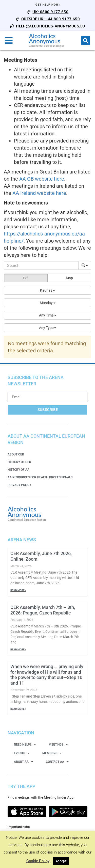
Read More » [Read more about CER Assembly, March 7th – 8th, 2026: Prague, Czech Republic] (18, 649)
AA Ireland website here (39, 193)
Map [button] (69, 278)
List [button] (26, 278)
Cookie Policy (38, 861)
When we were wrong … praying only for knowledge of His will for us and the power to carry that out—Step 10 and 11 (47, 675)
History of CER (19, 462)
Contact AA (57, 762)
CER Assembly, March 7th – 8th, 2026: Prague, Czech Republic (43, 610)
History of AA (18, 470)
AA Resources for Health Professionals (40, 477)
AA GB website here (42, 179)
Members (52, 753)
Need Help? (25, 745)
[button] (86, 41)
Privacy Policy (19, 485)
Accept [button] (61, 861)
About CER (16, 454)
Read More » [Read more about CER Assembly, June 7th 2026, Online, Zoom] (18, 590)
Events (22, 753)
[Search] (41, 265)
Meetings (58, 745)
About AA (24, 762)
